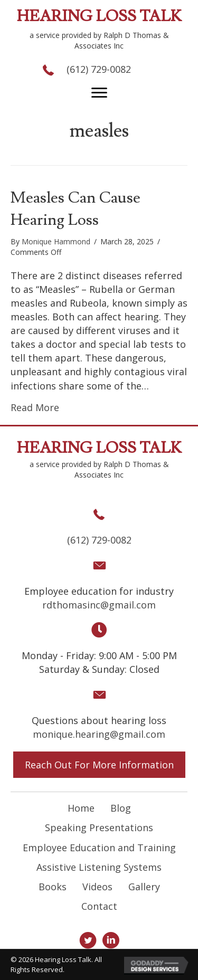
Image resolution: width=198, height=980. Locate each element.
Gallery (144, 887)
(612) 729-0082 (99, 69)
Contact (99, 906)
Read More (35, 407)
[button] (99, 93)
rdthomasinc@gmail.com (99, 605)
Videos (97, 887)
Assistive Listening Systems (99, 867)
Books (53, 887)
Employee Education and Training (99, 848)
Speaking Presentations (99, 827)
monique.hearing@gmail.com (99, 734)
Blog (121, 808)
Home (81, 808)
